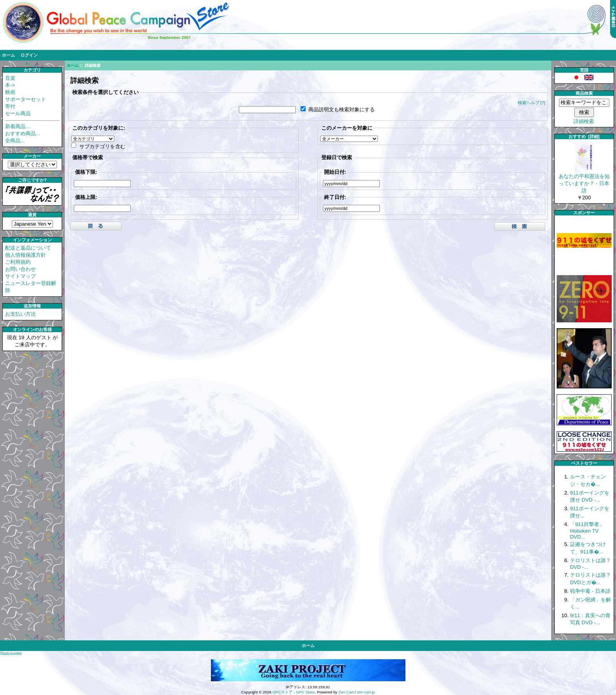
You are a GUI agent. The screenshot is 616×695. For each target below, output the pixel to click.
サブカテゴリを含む (102, 146)
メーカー (32, 156)
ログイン (29, 55)
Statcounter (11, 653)
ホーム (8, 55)
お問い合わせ (20, 269)
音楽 (10, 78)
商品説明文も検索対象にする (342, 109)
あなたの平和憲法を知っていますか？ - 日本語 (584, 181)
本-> (10, 85)
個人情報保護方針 (26, 255)
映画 (10, 92)
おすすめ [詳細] (584, 136)
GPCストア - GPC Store (293, 692)
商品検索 (584, 93)
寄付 (10, 106)
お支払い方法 (20, 314)
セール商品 (18, 113)
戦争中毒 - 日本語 (590, 591)
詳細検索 (584, 121)
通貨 (32, 215)
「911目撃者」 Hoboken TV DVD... (587, 530)
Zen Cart (346, 692)
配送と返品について (28, 248)
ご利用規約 (18, 262)
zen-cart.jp (366, 692)
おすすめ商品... (23, 133)
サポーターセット (26, 99)
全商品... (15, 141)
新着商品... (17, 126)
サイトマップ (20, 276)
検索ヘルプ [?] (532, 103)
